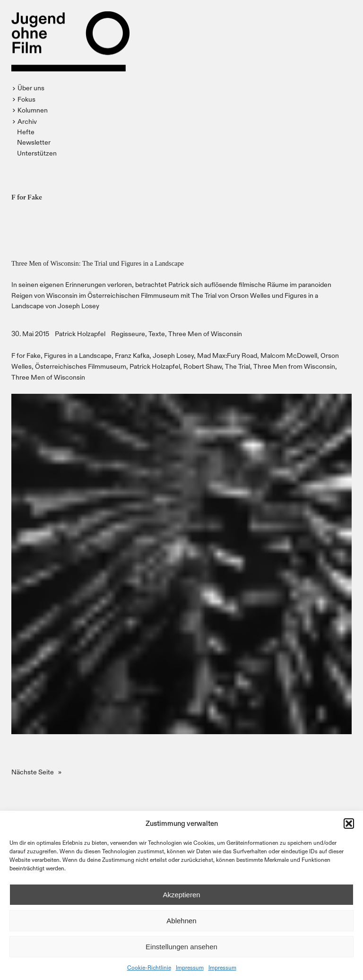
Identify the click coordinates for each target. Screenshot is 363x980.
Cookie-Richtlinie (149, 967)
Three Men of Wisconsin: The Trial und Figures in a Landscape (98, 263)
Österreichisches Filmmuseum (81, 366)
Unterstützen (37, 153)
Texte (157, 334)
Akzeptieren (181, 895)
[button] (349, 824)
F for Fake (26, 355)
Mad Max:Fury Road (227, 355)
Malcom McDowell (289, 355)
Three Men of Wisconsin (205, 334)
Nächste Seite (36, 772)
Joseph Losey (173, 355)
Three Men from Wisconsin (294, 366)
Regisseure (128, 334)
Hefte (26, 132)
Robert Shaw (203, 366)
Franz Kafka (132, 355)
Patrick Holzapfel (80, 334)
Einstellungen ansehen (181, 947)
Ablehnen (181, 921)
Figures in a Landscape (78, 355)
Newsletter (34, 142)
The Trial (238, 366)
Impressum (190, 967)
